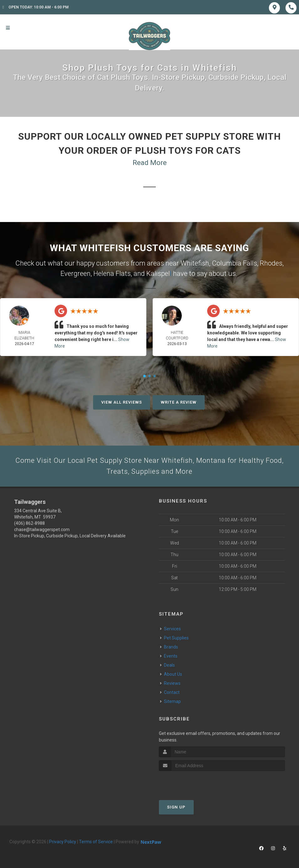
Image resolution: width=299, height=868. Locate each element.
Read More (150, 163)
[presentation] (192, 783)
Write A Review (179, 402)
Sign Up (176, 807)
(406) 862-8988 (29, 523)
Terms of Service (96, 842)
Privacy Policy (63, 842)
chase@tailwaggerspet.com (42, 530)
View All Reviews (122, 402)
